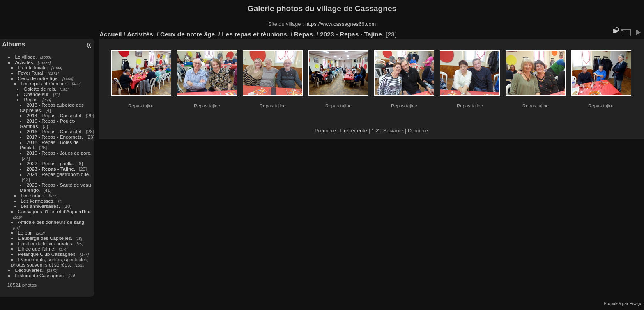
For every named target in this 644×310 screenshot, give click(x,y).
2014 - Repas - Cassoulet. (55, 115)
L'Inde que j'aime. (37, 249)
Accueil (111, 34)
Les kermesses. (38, 201)
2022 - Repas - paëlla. (51, 163)
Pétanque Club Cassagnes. (47, 254)
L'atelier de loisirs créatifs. (46, 243)
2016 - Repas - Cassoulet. (55, 131)
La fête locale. (33, 67)
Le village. (26, 57)
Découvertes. (29, 270)
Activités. (25, 62)
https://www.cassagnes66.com (340, 24)
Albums (14, 44)
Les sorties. (33, 195)
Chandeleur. (37, 94)
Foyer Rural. (31, 73)
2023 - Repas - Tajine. (51, 169)
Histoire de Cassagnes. (40, 275)
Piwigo (636, 303)
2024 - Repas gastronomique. (59, 174)
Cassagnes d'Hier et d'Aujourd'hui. (55, 211)
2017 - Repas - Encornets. (55, 137)
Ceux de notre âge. (39, 78)
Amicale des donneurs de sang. (52, 222)
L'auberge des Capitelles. (45, 238)
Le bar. (25, 233)
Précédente (353, 131)
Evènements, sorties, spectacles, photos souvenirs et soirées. (50, 262)
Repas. (31, 99)
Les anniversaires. (40, 206)
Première (325, 131)
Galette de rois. (40, 89)
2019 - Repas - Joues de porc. (59, 153)
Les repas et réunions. (45, 83)
